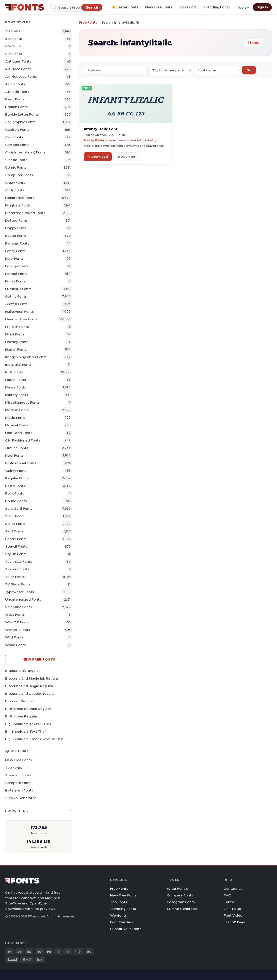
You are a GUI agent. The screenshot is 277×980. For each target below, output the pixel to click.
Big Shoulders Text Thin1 (26, 731)
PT (68, 952)
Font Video (233, 915)
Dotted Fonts (17, 220)
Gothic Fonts (16, 296)
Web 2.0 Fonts (17, 622)
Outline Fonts (17, 448)
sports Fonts (16, 539)
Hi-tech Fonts (17, 327)
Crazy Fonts (15, 183)
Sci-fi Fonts (15, 516)
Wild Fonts (14, 637)
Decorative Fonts (20, 198)
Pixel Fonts (14, 455)
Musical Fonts (17, 425)
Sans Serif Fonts (19, 509)
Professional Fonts (21, 463)
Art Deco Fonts (18, 69)
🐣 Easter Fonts (125, 7)
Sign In (262, 7)
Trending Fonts (217, 7)
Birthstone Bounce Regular (28, 709)
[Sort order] (217, 70)
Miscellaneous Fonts (22, 402)
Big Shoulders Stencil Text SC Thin (34, 739)
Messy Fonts (16, 387)
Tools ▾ (243, 7)
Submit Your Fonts (126, 929)
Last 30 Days (235, 922)
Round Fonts (16, 501)
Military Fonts (17, 395)
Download (98, 157)
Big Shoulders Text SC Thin (28, 724)
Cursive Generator (21, 798)
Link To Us (232, 909)
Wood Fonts (15, 645)
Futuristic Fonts (18, 289)
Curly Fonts (15, 190)
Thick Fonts (15, 577)
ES (29, 952)
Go (249, 70)
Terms (229, 902)
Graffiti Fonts (16, 304)
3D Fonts (13, 31)
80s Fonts (14, 54)
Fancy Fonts (15, 251)
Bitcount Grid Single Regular (29, 686)
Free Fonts (88, 22)
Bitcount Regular (20, 701)
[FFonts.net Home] (25, 7)
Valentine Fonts (19, 607)
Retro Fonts (15, 486)
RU (89, 952)
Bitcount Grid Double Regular (30, 694)
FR (49, 952)
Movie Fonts (15, 418)
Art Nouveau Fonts (21, 77)
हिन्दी (40, 960)
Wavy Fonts (15, 615)
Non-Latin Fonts (19, 433)
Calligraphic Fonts (20, 122)
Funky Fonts (15, 281)
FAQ (227, 895)
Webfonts (118, 915)
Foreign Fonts (17, 266)
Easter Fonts (16, 236)
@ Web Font (126, 157)
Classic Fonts (16, 160)
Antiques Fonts (18, 61)
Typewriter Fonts (20, 592)
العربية (12, 960)
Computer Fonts (19, 175)
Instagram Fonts (19, 790)
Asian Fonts (15, 84)
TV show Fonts (18, 584)
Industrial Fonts (18, 365)
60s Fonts (14, 46)
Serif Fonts (14, 531)
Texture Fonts (17, 569)
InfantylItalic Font (101, 129)
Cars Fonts (14, 137)
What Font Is (178, 889)
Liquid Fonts (16, 380)
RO (39, 952)
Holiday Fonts (17, 342)
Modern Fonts (17, 410)
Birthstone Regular (21, 716)
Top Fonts (188, 7)
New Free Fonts (159, 7)
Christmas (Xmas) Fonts (25, 152)
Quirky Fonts (16, 471)
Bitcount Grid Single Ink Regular (32, 678)
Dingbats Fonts (18, 205)
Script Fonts (15, 524)
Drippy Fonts (16, 228)
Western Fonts (18, 630)
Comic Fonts (16, 167)
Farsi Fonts (14, 259)
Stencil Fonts (16, 546)
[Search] (76, 7)
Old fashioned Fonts (23, 440)
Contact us (233, 889)
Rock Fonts (15, 493)
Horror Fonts (16, 349)
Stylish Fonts (16, 554)
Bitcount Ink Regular (23, 671)
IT (58, 952)
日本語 (27, 960)
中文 (78, 952)
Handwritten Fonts (21, 319)
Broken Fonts (16, 107)
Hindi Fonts (15, 334)
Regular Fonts (17, 478)
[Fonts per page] (170, 70)
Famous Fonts (17, 243)
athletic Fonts (17, 92)
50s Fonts (14, 39)
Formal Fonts (16, 274)
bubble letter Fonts (22, 114)
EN (10, 952)
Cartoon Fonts (17, 145)
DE (19, 952)
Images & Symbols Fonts (26, 357)
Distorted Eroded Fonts (25, 213)
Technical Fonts (19, 562)
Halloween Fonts (19, 312)
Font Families (122, 922)
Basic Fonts (15, 99)
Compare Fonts (18, 783)
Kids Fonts (14, 372)
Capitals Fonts (17, 130)
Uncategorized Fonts (23, 599)
